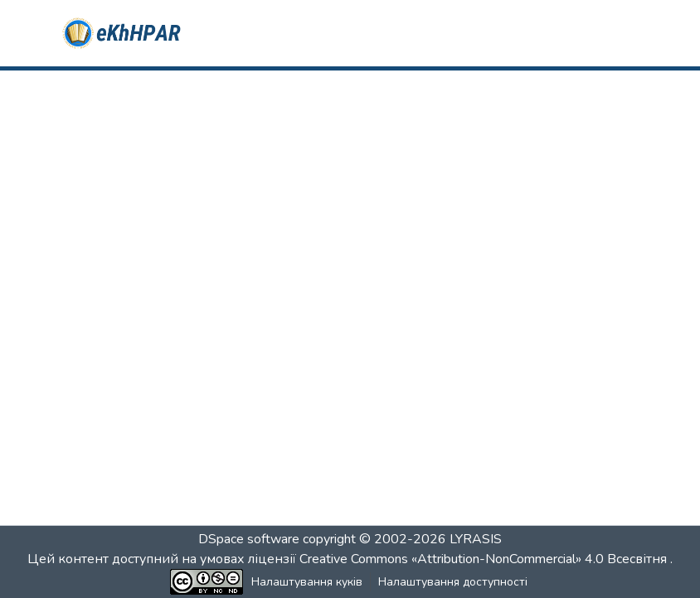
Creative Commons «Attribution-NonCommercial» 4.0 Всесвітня (485, 559)
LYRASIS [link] (476, 539)
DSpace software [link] (249, 539)
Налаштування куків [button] (307, 582)
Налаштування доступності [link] (453, 582)
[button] (122, 33)
